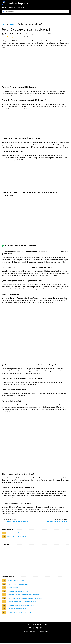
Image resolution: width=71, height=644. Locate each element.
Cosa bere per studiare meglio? (17, 609)
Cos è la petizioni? (13, 588)
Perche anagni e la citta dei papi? (58, 521)
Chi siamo (24, 631)
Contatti (33, 631)
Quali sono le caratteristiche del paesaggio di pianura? (23, 595)
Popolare (21, 8)
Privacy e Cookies (44, 631)
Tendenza (12, 8)
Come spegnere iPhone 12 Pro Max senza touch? (22, 602)
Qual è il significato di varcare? (17, 537)
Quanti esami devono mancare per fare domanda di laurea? (25, 598)
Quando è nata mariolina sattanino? (18, 584)
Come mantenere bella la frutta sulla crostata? (21, 612)
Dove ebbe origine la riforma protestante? (15, 521)
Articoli (4, 8)
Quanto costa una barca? (15, 533)
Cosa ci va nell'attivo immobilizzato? (18, 591)
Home (4, 24)
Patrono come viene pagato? (16, 581)
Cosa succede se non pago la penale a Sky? (21, 605)
